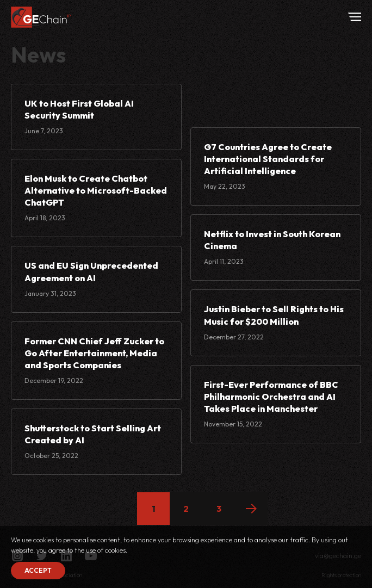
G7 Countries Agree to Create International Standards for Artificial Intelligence (268, 159)
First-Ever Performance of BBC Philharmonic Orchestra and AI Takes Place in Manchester (271, 397)
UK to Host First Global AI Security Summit (79, 109)
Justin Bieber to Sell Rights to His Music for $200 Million (274, 315)
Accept (38, 570)
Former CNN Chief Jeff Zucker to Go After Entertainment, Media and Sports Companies (94, 353)
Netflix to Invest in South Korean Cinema (272, 240)
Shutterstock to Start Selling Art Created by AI (93, 434)
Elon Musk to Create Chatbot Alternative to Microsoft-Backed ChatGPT (96, 190)
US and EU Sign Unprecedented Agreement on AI (91, 271)
